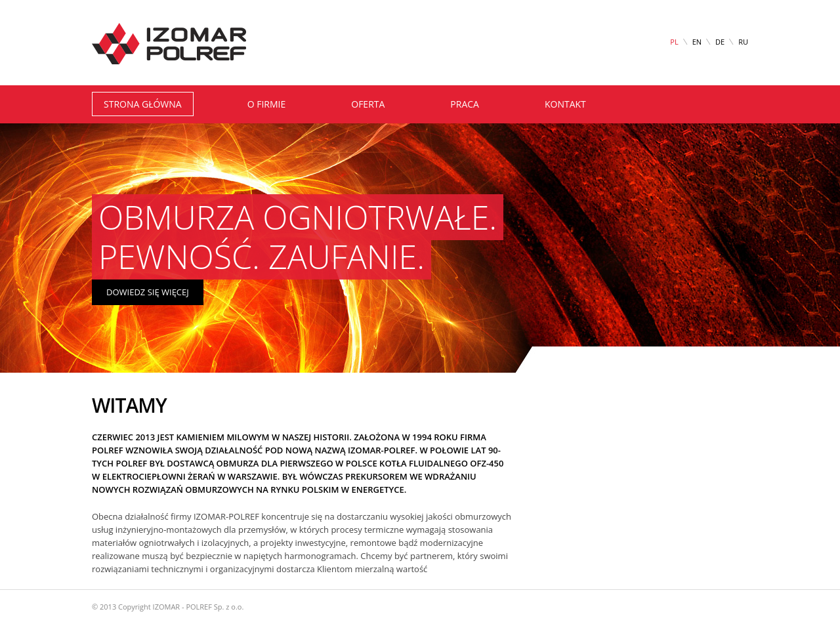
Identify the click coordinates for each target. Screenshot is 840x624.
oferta (368, 104)
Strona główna (143, 104)
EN (697, 42)
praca (465, 104)
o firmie (267, 104)
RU (743, 42)
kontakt (565, 104)
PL (674, 42)
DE (720, 42)
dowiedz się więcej (148, 292)
